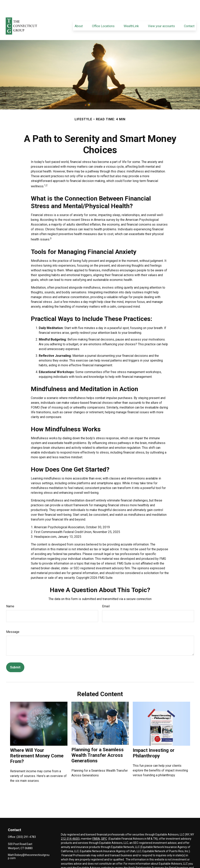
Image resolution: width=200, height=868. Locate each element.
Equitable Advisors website (94, 856)
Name (10, 594)
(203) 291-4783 (26, 825)
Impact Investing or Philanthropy (154, 741)
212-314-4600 (70, 827)
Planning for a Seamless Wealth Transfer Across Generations (98, 743)
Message (13, 620)
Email (106, 594)
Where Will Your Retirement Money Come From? (37, 744)
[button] (79, 14)
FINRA (96, 827)
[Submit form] (15, 655)
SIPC (104, 827)
